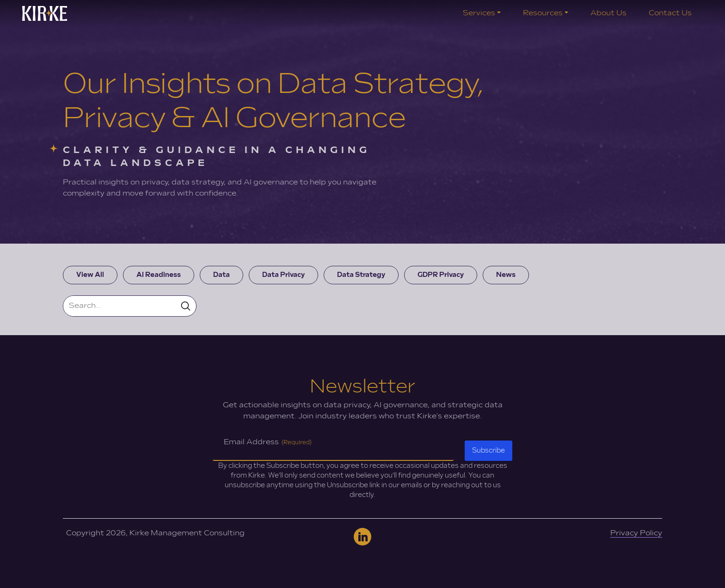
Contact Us (670, 13)
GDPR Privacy (441, 275)
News (506, 275)
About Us (608, 13)
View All (90, 275)
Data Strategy (361, 275)
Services (479, 13)
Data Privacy (283, 275)
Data (221, 275)
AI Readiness (159, 275)
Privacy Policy (636, 533)
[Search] (120, 306)
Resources (543, 13)
